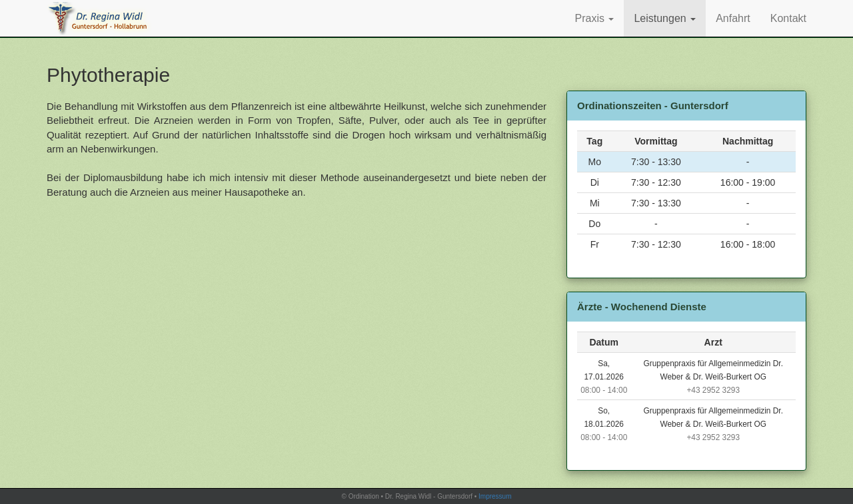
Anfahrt (733, 18)
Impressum (495, 496)
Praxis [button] (595, 18)
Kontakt (788, 18)
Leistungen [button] (665, 18)
